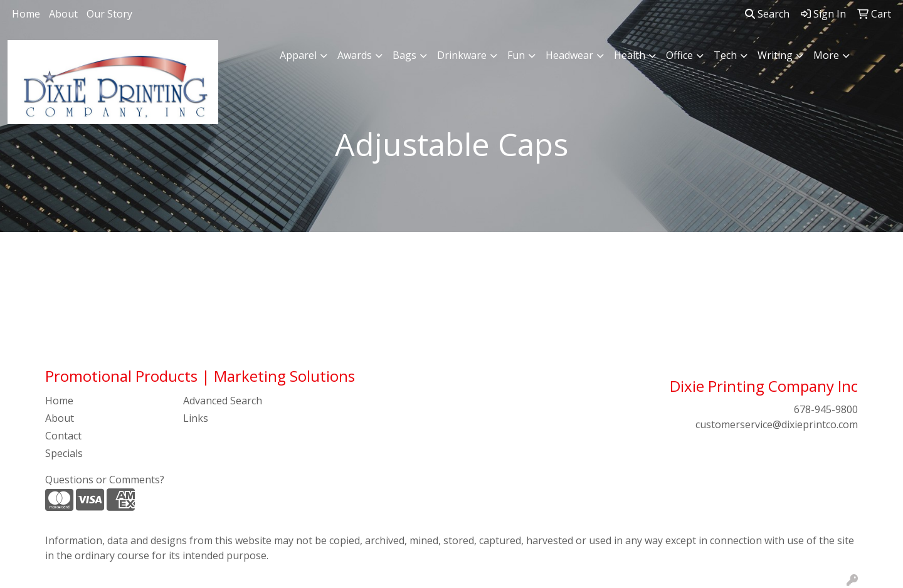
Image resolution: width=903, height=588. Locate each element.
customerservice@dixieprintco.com (777, 424)
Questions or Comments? (105, 480)
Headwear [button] (569, 55)
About (63, 14)
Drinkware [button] (462, 55)
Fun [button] (516, 55)
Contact (63, 436)
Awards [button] (355, 55)
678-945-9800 (826, 409)
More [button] (826, 55)
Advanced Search (223, 401)
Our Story (109, 14)
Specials (64, 453)
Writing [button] (775, 55)
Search (767, 14)
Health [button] (630, 55)
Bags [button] (404, 55)
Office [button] (679, 55)
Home (26, 14)
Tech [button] (725, 55)
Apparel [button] (298, 55)
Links (196, 418)
